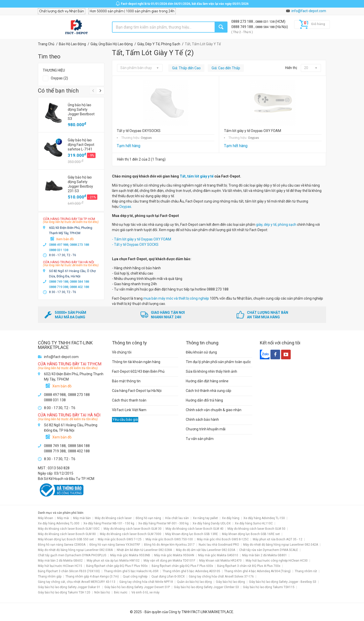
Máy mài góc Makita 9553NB (130, 555)
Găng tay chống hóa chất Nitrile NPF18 (146, 582)
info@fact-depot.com (309, 11)
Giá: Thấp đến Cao (186, 68)
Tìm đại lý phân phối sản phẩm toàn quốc (218, 362)
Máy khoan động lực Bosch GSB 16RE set (251, 534)
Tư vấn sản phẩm (200, 439)
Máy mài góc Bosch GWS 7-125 (120, 539)
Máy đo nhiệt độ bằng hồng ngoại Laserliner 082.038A (75, 550)
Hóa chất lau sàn (177, 518)
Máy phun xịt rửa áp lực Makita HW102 (113, 561)
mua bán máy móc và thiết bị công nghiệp (176, 298)
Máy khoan (45, 518)
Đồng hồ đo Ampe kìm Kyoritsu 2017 (169, 545)
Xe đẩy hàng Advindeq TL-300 (59, 523)
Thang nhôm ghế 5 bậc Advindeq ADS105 (191, 571)
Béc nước (121, 592)
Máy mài (63, 518)
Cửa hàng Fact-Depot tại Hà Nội (137, 391)
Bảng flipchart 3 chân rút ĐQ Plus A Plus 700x (249, 566)
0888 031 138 (265, 22)
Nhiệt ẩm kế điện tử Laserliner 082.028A (144, 550)
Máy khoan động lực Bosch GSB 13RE (192, 534)
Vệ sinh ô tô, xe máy (145, 592)
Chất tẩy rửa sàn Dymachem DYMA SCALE (269, 550)
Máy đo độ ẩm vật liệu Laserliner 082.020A (206, 550)
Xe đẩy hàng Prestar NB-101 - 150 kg (109, 523)
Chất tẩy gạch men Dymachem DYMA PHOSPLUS (72, 555)
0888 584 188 (265, 27)
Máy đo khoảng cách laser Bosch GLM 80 (67, 534)
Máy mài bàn (82, 518)
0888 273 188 (243, 21)
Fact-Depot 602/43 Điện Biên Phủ (138, 371)
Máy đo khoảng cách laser (113, 518)
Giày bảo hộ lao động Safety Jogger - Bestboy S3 (283, 582)
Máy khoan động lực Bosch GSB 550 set (66, 539)
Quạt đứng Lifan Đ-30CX (168, 576)
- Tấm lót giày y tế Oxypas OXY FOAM (142, 239)
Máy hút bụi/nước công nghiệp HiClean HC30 (277, 561)
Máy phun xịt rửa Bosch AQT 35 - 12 (278, 539)
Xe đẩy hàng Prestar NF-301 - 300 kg (163, 523)
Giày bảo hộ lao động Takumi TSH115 (269, 587)
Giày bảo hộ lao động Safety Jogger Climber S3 (206, 587)
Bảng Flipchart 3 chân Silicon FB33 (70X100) (69, 571)
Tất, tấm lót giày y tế (197, 176)
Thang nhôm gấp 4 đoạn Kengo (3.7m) (92, 576)
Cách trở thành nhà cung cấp (209, 391)
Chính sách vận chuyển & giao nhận (214, 410)
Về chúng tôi (122, 352)
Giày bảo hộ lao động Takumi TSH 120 (64, 592)
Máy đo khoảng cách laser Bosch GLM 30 (133, 529)
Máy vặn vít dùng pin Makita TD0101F (169, 561)
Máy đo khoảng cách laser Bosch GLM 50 (256, 529)
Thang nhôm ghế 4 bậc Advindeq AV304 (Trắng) (257, 571)
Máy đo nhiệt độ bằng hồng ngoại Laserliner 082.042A (281, 545)
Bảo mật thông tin (126, 381)
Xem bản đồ (65, 239)
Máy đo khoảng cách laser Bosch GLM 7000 (131, 534)
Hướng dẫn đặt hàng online (207, 381)
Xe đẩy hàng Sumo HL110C (254, 523)
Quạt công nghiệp (135, 576)
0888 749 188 (243, 27)
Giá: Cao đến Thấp (226, 68)
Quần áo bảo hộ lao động (194, 582)
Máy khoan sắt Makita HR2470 (220, 561)
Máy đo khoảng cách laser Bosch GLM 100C (69, 529)
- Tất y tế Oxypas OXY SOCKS (135, 245)
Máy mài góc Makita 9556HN (174, 555)
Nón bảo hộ (102, 592)
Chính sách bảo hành (202, 419)
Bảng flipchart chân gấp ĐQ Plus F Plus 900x (117, 566)
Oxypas (125, 207)
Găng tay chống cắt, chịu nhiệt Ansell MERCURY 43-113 (77, 582)
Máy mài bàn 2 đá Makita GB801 (265, 555)
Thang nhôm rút (306, 571)
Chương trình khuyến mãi (206, 429)
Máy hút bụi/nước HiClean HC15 (60, 566)
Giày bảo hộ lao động (230, 582)
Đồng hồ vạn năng (148, 518)
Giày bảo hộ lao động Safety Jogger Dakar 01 (69, 587)
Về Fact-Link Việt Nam (129, 410)
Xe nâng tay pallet (205, 518)
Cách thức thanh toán (129, 400)
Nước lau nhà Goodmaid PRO (219, 545)
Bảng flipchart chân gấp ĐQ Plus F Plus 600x (182, 566)
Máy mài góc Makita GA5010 (218, 555)
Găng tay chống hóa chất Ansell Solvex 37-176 (221, 576)
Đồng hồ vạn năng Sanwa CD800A (62, 545)
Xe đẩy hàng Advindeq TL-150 (264, 518)
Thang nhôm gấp (50, 576)
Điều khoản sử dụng (201, 352)
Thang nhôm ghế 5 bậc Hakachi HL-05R (131, 571)
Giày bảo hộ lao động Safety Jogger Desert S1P (137, 587)
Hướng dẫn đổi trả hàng (204, 400)
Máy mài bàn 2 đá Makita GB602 (60, 561)
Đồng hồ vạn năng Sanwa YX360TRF (115, 545)
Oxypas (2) (59, 78)
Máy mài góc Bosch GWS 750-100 (169, 539)
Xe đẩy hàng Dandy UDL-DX (212, 523)
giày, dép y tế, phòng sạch (276, 225)
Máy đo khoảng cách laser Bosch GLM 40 (195, 529)
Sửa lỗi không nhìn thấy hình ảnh (211, 371)
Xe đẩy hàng (231, 518)
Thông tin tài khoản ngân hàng (136, 362)
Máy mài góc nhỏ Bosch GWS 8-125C (223, 539)
